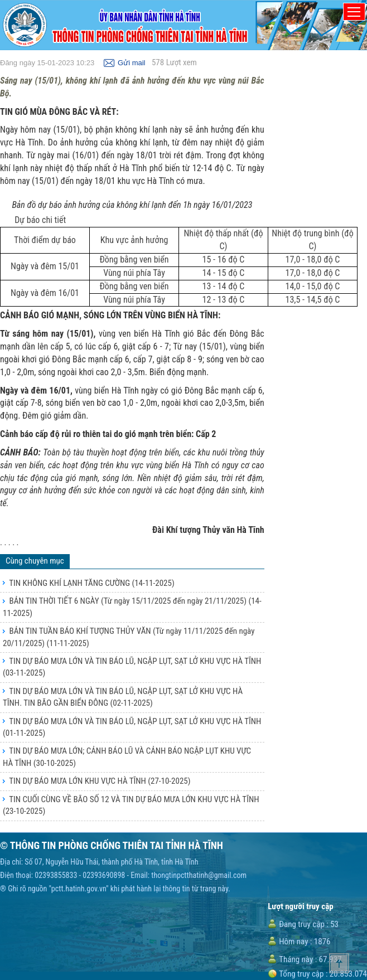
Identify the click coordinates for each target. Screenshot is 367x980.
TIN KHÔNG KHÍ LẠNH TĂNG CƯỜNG (92, 583)
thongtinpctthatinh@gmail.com (199, 875)
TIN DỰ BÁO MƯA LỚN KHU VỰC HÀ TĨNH (100, 781)
